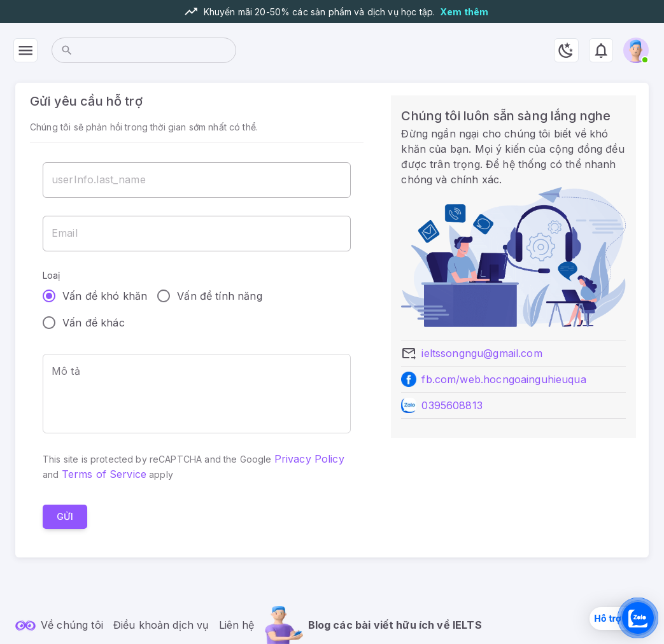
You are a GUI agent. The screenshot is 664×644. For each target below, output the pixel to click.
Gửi (65, 517)
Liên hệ (237, 625)
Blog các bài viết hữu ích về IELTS (395, 625)
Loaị (52, 275)
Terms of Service (104, 474)
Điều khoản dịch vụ (161, 625)
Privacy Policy (309, 459)
